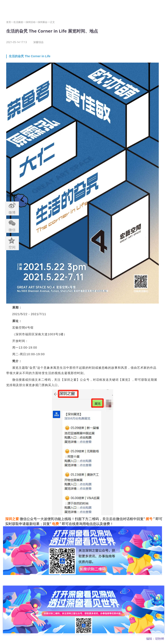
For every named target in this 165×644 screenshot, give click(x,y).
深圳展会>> (44, 22)
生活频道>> (20, 22)
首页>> (10, 22)
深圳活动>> (32, 22)
